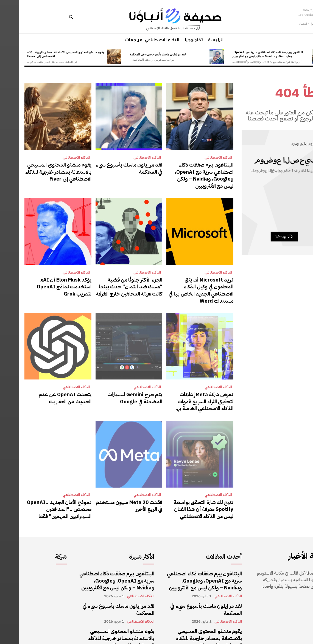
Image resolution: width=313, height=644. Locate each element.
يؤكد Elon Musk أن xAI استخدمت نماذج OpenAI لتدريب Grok (40, 279)
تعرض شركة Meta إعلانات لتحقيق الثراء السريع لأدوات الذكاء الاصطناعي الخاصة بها (183, 387)
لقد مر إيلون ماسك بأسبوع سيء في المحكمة (139, 54)
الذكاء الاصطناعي (199, 158)
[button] (52, 17)
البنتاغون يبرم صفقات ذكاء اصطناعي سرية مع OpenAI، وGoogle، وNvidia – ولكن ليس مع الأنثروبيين (249, 54)
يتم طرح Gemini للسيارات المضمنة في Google (111, 384)
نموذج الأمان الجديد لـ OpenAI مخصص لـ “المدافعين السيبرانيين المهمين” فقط (42, 492)
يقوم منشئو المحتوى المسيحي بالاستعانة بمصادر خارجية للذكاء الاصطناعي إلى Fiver (47, 54)
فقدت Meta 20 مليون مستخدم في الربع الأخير (111, 489)
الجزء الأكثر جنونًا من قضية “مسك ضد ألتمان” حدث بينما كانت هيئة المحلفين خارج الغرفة (111, 282)
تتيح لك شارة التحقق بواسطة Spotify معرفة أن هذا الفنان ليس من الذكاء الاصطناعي (183, 492)
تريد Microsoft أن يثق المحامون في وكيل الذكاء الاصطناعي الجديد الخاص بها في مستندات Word (181, 282)
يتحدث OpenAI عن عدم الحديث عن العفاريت (41, 384)
